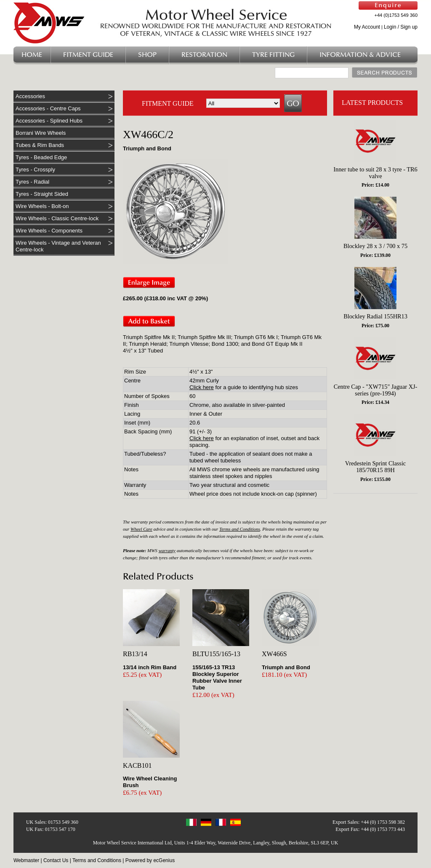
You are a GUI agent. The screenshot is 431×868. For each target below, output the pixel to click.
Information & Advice (360, 55)
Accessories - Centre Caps (48, 108)
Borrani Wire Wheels (41, 133)
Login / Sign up (401, 27)
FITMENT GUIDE (168, 103)
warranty (167, 550)
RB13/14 (135, 654)
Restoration (204, 55)
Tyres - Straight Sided (42, 194)
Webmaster (26, 860)
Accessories (30, 96)
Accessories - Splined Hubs (49, 121)
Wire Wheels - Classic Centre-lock (57, 218)
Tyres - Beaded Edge (41, 157)
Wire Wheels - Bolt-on (42, 206)
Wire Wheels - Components (49, 231)
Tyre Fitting (273, 55)
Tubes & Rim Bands (40, 145)
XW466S (274, 654)
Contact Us (56, 860)
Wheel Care (141, 529)
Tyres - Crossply (35, 170)
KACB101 (137, 765)
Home (32, 55)
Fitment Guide (88, 55)
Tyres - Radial (32, 182)
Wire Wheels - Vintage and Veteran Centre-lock (58, 246)
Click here (202, 387)
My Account (367, 27)
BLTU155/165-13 (216, 654)
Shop (147, 55)
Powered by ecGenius (150, 860)
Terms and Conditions (240, 529)
